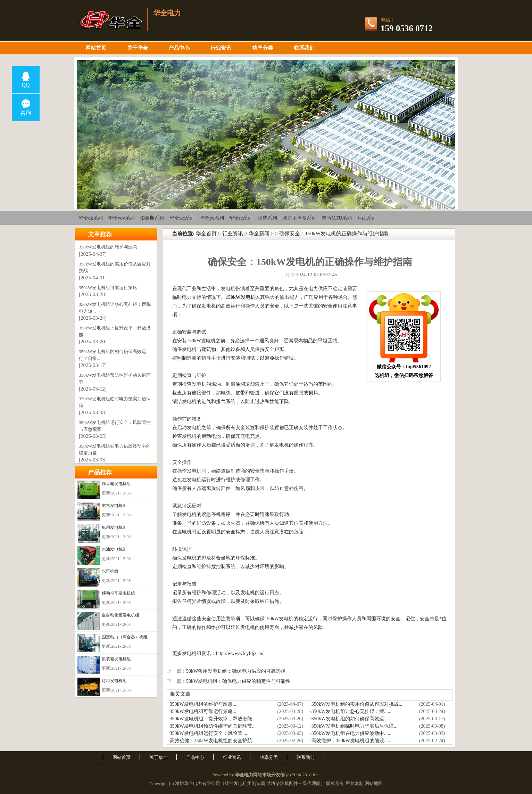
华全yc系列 (212, 218)
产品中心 (179, 48)
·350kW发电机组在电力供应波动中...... (351, 733)
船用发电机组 (114, 527)
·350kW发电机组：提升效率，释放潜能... (212, 719)
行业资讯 (221, 48)
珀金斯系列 (152, 218)
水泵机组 (110, 571)
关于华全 (138, 48)
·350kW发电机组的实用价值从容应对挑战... (356, 704)
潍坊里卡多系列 (299, 218)
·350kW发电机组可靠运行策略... (202, 711)
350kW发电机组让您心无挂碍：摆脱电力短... (115, 308)
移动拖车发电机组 (118, 593)
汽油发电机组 (114, 549)
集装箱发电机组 (116, 659)
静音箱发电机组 (116, 484)
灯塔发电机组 (114, 681)
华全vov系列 (121, 218)
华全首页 (206, 234)
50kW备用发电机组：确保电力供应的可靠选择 (236, 671)
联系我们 (304, 48)
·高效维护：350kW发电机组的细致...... (351, 741)
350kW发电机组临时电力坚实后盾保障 (115, 402)
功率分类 (263, 48)
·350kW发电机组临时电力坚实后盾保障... (354, 726)
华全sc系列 (241, 218)
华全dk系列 (91, 218)
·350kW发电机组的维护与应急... (202, 704)
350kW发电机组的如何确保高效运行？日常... (113, 355)
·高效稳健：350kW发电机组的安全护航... (212, 741)
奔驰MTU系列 (337, 218)
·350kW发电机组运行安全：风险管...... (209, 733)
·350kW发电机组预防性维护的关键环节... (212, 726)
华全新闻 (259, 234)
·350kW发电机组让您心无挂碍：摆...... (351, 711)
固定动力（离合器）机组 (125, 637)
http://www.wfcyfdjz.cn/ (240, 653)
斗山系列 (367, 218)
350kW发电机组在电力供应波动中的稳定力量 (115, 449)
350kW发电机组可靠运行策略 (108, 288)
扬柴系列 (267, 218)
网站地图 (374, 783)
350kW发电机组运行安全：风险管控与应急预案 (115, 426)
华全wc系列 (182, 218)
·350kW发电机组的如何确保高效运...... (351, 719)
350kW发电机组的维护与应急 (108, 247)
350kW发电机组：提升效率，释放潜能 (115, 331)
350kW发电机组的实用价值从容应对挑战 (115, 267)
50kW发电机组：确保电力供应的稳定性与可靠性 (238, 681)
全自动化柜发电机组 (120, 615)
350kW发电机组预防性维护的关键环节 (115, 379)
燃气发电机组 (114, 506)
